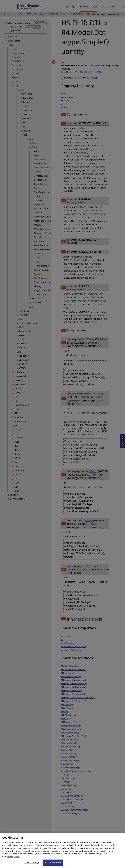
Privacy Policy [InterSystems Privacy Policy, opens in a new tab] (13, 860)
